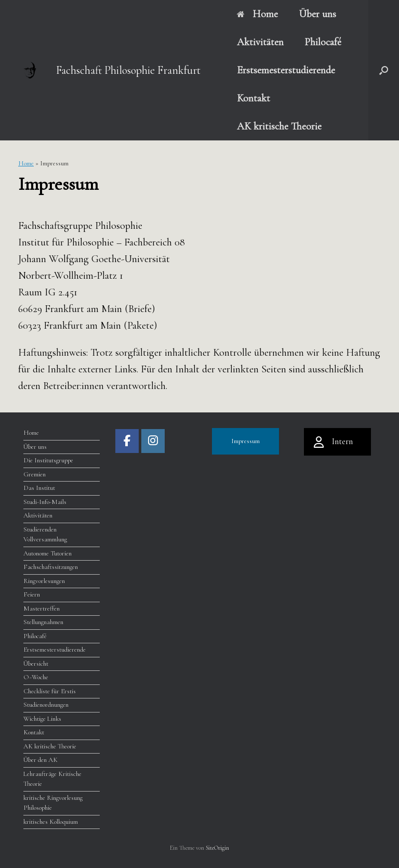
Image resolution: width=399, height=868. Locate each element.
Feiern (32, 594)
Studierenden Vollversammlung (45, 535)
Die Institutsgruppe (48, 460)
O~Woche (36, 677)
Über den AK (41, 760)
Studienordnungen (46, 705)
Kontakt (254, 98)
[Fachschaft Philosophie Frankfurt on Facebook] (127, 441)
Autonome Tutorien (48, 553)
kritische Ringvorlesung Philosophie (53, 803)
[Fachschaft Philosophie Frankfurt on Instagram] (153, 441)
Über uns (317, 14)
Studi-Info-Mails (45, 502)
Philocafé (323, 42)
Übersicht (36, 664)
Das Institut (39, 488)
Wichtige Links (42, 719)
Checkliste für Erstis (50, 691)
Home (257, 14)
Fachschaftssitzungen (51, 567)
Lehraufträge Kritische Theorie (52, 779)
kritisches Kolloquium (51, 822)
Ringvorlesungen (44, 581)
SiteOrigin (217, 848)
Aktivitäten (260, 42)
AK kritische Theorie (279, 126)
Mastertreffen (42, 608)
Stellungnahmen (43, 622)
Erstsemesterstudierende (286, 70)
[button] (384, 70)
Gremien (35, 474)
